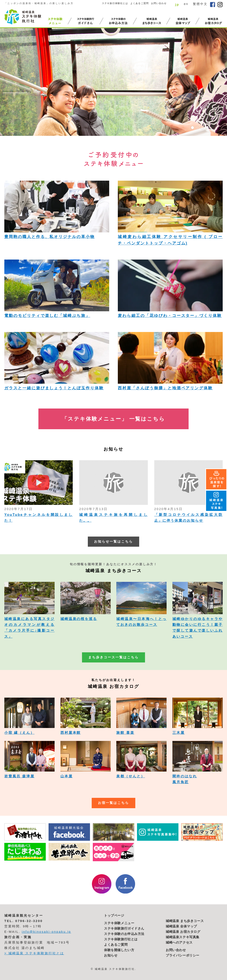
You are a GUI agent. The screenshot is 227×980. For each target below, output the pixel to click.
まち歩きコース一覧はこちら (113, 657)
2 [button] (197, 128)
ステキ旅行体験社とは (115, 3)
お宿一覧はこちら (113, 803)
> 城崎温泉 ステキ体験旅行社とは (34, 953)
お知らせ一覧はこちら (113, 542)
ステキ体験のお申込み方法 (124, 934)
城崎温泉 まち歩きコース (185, 921)
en (186, 4)
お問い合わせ (159, 3)
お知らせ (111, 955)
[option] (113, 82)
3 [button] (202, 128)
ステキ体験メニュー (119, 923)
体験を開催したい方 (119, 950)
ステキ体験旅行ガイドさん (124, 928)
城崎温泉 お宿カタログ (183, 932)
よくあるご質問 (140, 3)
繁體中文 (200, 4)
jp (177, 4)
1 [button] (192, 128)
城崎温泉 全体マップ (181, 926)
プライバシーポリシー (183, 955)
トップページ (114, 916)
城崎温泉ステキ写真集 (183, 937)
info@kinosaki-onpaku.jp (47, 932)
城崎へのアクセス (179, 942)
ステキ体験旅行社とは (121, 939)
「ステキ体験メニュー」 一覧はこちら (113, 419)
